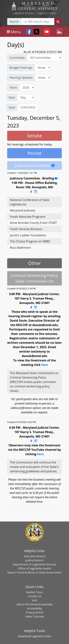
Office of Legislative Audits (34, 568)
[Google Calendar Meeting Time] (36, 192)
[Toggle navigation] (14, 32)
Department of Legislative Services (34, 564)
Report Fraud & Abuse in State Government (34, 572)
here (45, 365)
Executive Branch (34, 556)
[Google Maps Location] (31, 192)
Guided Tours (34, 592)
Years (13, 87)
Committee (17, 58)
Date (12, 97)
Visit (34, 600)
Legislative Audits (47, 13)
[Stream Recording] (56, 178)
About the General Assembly (34, 604)
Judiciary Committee (32, 165)
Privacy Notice (34, 612)
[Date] (28, 107)
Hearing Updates (21, 78)
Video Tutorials (35, 616)
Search (14, 22)
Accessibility (35, 608)
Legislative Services (23, 13)
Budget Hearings (21, 68)
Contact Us (34, 596)
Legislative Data (41, 636)
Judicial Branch (34, 560)
